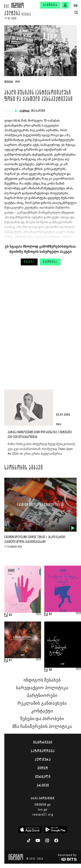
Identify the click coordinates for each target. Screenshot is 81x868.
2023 (38, 614)
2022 (78, 669)
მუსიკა (26, 15)
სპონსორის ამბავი (24, 468)
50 (50, 670)
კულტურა (12, 14)
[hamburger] (6, 4)
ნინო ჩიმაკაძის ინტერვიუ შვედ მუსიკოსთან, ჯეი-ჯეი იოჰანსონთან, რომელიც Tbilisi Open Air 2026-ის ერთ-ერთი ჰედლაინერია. (41, 449)
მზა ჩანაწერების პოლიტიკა (42, 727)
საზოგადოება (43, 751)
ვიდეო (43, 768)
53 (10, 615)
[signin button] (65, 5)
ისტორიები (43, 742)
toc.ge (43, 810)
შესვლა (29, 262)
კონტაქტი (42, 711)
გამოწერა (51, 5)
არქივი (43, 785)
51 (10, 660)
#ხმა (18, 82)
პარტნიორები (42, 696)
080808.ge (43, 805)
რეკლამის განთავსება (42, 703)
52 (50, 614)
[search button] (76, 13)
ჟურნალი (43, 777)
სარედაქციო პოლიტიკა (42, 688)
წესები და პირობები (42, 719)
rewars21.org (43, 814)
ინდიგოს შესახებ (42, 680)
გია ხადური (39, 111)
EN (76, 6)
